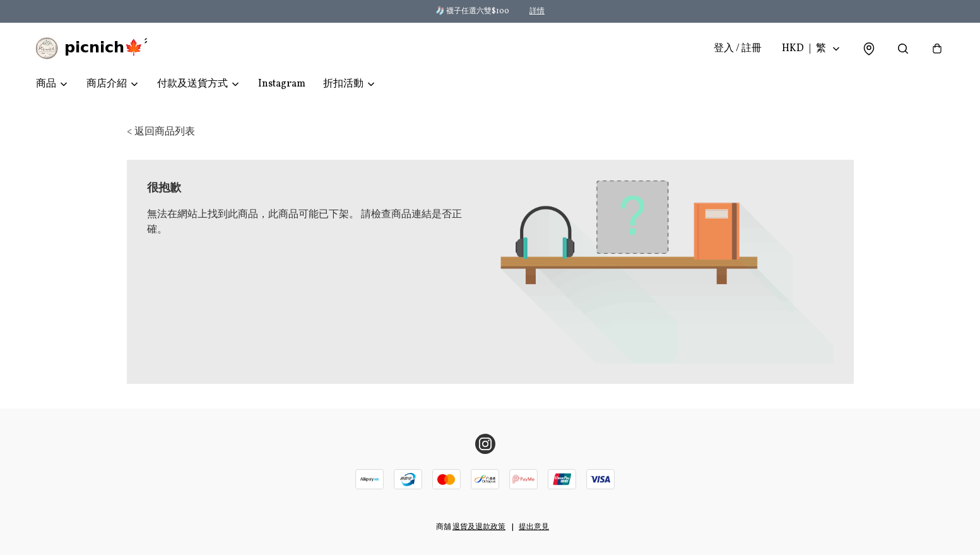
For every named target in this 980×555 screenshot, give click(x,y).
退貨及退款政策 (479, 527)
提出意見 (534, 527)
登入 (738, 49)
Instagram (282, 86)
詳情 (537, 11)
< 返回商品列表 (161, 134)
